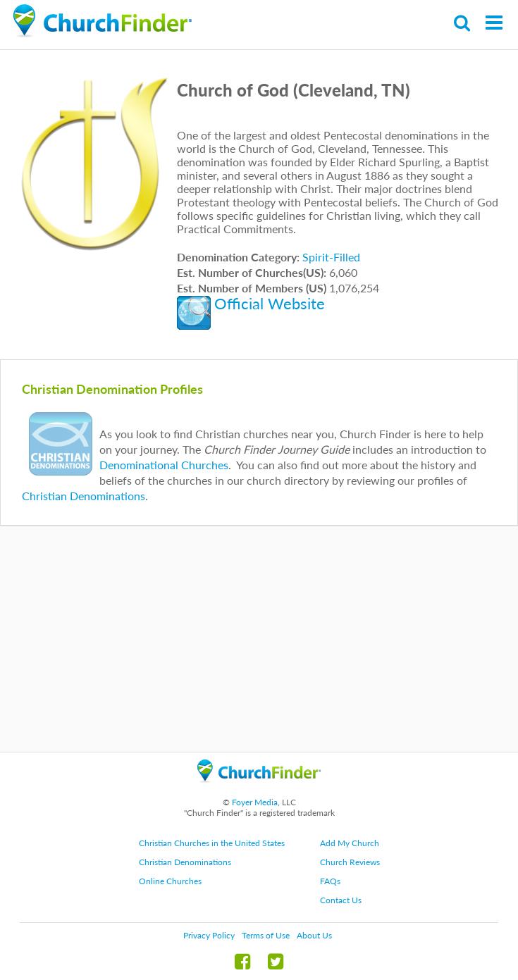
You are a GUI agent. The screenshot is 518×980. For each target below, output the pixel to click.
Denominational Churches (164, 465)
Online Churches (170, 881)
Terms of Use (266, 935)
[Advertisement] (259, 639)
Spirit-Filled (331, 257)
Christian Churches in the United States (212, 843)
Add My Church (350, 843)
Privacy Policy (209, 935)
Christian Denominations (84, 496)
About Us (314, 935)
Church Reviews (350, 862)
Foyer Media (255, 802)
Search (463, 23)
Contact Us (341, 900)
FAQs (330, 881)
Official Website (270, 303)
